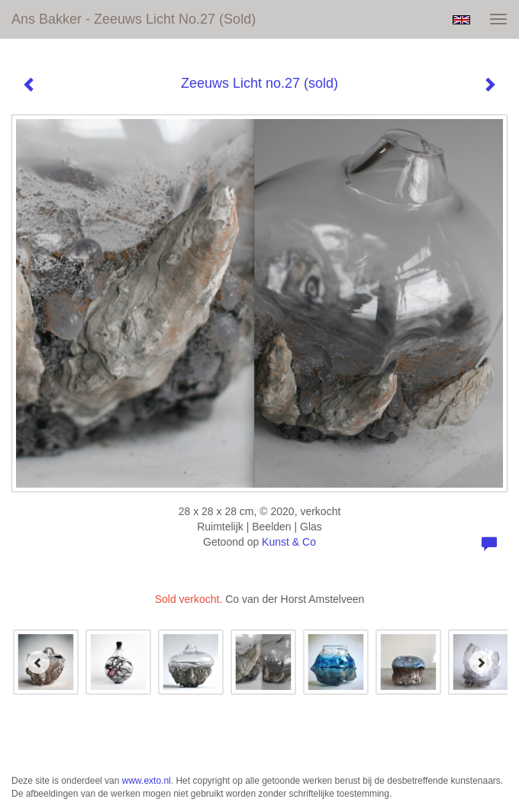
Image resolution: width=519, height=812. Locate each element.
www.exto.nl (147, 781)
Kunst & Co (289, 542)
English (461, 20)
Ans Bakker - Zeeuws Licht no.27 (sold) (134, 19)
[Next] (481, 662)
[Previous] (38, 662)
